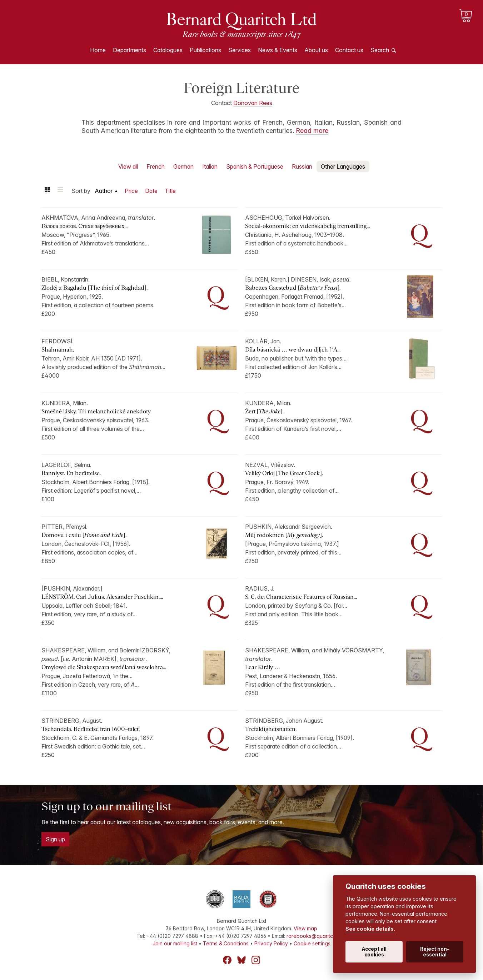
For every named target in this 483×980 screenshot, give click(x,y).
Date (151, 191)
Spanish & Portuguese (255, 166)
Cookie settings (312, 943)
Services (240, 50)
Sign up (55, 839)
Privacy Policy (271, 943)
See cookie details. (370, 929)
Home (98, 50)
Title (170, 191)
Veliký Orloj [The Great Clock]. (284, 473)
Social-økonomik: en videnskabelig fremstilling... (307, 226)
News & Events (278, 50)
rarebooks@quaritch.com (317, 936)
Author (104, 191)
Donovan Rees (253, 103)
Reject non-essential (435, 952)
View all (128, 166)
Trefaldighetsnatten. (271, 729)
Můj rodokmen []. (284, 535)
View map (305, 928)
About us (316, 50)
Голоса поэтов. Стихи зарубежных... (84, 226)
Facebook (227, 960)
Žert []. (264, 411)
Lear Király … (263, 667)
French (156, 166)
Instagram (256, 960)
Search (380, 50)
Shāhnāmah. (58, 350)
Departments (130, 50)
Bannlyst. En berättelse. (71, 473)
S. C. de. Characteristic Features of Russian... (301, 597)
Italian (210, 166)
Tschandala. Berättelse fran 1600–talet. (91, 729)
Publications (205, 50)
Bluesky (241, 960)
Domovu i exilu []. (84, 535)
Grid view (47, 191)
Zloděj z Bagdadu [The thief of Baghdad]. (94, 288)
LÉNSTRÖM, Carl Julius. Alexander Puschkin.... (102, 597)
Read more (312, 131)
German (183, 166)
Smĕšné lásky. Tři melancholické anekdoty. (96, 411)
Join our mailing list (175, 943)
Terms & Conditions (226, 943)
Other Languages (343, 166)
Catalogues (168, 50)
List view (60, 191)
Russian (302, 166)
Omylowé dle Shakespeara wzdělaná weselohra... (104, 667)
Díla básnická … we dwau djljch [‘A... (293, 350)
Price (131, 191)
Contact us (349, 50)
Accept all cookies (374, 952)
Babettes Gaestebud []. (293, 288)
